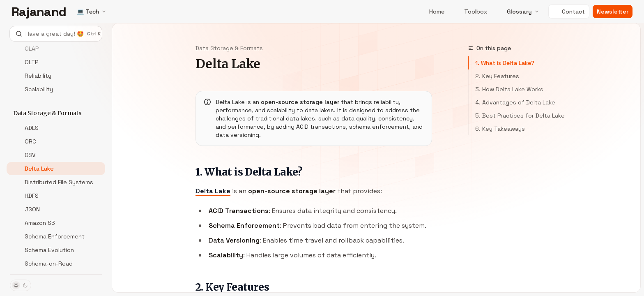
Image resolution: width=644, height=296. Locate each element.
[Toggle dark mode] (21, 285)
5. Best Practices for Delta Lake (520, 116)
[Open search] (56, 34)
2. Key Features (497, 76)
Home (432, 12)
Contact (569, 12)
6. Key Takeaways (500, 129)
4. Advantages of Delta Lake (515, 102)
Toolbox (471, 12)
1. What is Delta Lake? (505, 63)
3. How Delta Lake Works (509, 89)
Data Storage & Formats (229, 48)
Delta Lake (213, 191)
